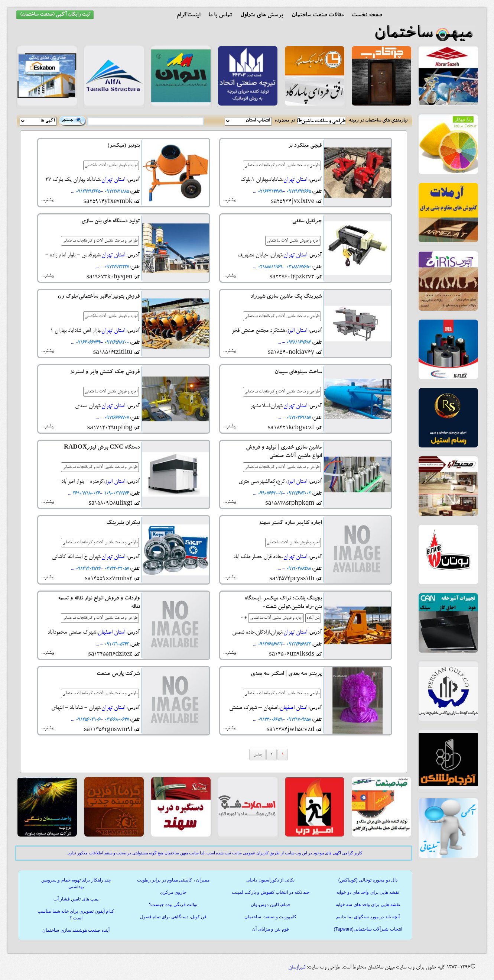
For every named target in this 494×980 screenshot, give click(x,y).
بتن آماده (313, 618)
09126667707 (116, 418)
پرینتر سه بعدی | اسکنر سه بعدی (286, 674)
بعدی (257, 755)
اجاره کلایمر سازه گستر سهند (290, 523)
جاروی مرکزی (173, 892)
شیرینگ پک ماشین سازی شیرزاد (286, 297)
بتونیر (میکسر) (123, 146)
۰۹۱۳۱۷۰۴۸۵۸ (298, 720)
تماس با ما (220, 16)
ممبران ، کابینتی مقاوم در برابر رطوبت (173, 880)
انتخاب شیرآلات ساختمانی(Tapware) (368, 929)
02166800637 (116, 720)
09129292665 (298, 192)
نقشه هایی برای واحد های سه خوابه (368, 905)
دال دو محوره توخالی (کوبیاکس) (368, 880)
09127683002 (298, 494)
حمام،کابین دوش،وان (270, 905)
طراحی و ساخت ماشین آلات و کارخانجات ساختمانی (282, 165)
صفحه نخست (367, 16)
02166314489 (269, 192)
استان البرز (297, 331)
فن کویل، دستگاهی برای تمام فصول (173, 917)
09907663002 (269, 494)
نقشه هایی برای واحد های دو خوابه (368, 892)
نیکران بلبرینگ (123, 523)
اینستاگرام (188, 16)
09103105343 (116, 644)
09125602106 (87, 720)
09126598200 (116, 343)
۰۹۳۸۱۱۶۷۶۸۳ (298, 343)
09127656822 (269, 644)
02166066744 (87, 343)
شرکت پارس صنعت (118, 674)
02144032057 (116, 569)
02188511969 (269, 267)
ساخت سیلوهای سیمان (298, 373)
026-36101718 (86, 494)
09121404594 (87, 569)
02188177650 (298, 267)
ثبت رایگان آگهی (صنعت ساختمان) (55, 15)
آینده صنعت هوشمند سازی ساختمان (76, 930)
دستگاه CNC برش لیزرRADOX (102, 448)
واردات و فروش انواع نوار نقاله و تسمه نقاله (99, 603)
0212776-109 (116, 494)
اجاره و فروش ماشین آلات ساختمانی (111, 165)
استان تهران (295, 180)
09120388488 (298, 569)
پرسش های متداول (262, 16)
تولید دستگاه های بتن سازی (110, 222)
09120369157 (298, 418)
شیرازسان (297, 967)
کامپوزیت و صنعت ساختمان (270, 917)
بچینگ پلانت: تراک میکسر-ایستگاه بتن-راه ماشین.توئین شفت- (283, 603)
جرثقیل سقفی (307, 222)
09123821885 (116, 192)
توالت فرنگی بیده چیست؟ (173, 905)
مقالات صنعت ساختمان (318, 16)
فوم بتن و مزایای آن (270, 929)
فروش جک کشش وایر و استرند (105, 373)
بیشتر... (230, 200)
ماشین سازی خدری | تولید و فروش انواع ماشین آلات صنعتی (284, 452)
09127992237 (116, 267)
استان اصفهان (111, 632)
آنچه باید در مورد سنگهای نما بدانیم (368, 917)
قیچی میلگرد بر (305, 146)
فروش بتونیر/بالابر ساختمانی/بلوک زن (99, 297)
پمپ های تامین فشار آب (76, 899)
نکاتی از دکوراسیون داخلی (270, 880)
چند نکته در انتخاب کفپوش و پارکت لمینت (271, 892)
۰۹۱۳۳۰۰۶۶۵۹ (269, 720)
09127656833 (298, 644)
